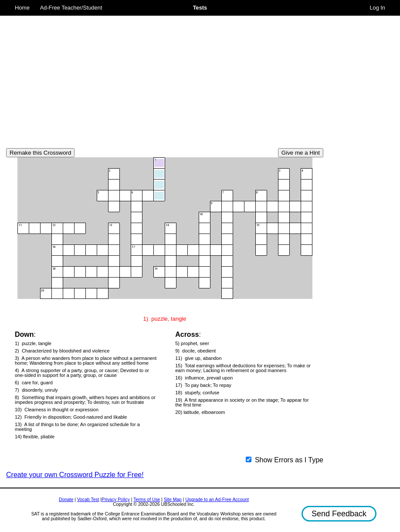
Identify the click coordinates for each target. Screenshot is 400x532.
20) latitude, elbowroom (200, 412)
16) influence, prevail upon (204, 378)
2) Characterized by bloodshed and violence (62, 351)
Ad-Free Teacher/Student (71, 8)
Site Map (173, 500)
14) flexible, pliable (35, 437)
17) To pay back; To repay (203, 385)
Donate (66, 500)
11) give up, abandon (198, 358)
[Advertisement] (165, 78)
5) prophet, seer (192, 344)
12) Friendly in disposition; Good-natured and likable (71, 417)
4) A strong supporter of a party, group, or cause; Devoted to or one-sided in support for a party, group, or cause (82, 373)
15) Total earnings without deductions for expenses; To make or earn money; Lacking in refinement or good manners (243, 368)
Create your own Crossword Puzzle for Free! (75, 475)
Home (22, 8)
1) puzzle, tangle (33, 344)
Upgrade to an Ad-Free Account (217, 500)
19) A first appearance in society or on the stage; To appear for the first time (242, 403)
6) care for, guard (34, 383)
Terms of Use (147, 500)
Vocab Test (88, 500)
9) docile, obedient (195, 351)
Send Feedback (339, 514)
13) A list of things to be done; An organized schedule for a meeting (77, 427)
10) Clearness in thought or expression (57, 410)
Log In (377, 8)
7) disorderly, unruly (36, 390)
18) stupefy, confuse (197, 393)
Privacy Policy (116, 500)
